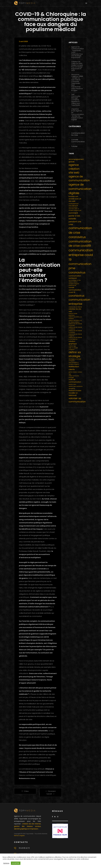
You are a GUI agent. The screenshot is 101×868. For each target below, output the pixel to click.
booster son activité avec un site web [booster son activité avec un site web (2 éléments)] (75, 199)
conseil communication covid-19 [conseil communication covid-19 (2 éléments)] (75, 290)
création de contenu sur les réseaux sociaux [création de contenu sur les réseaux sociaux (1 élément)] (75, 321)
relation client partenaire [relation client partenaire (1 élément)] (76, 386)
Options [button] (6, 863)
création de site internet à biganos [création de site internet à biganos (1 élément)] (75, 335)
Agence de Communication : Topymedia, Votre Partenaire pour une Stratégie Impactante (77, 52)
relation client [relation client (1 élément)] (72, 384)
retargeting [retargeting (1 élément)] (72, 388)
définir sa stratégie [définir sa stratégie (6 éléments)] (75, 354)
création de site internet (31, 824)
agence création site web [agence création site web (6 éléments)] (74, 169)
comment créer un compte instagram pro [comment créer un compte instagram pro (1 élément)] (75, 210)
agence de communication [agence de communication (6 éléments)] (79, 178)
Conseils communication (78, 141)
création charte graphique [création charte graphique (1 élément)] (73, 314)
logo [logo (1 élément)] (70, 374)
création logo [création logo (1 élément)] (72, 346)
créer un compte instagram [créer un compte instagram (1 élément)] (73, 349)
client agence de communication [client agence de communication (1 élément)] (73, 206)
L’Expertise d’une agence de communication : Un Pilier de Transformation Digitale (77, 114)
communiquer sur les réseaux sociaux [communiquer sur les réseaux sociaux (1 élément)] (75, 281)
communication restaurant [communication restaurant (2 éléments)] (75, 277)
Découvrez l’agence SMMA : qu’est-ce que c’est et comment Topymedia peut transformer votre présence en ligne (77, 82)
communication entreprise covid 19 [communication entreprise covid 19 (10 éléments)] (81, 255)
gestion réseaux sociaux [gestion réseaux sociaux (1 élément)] (75, 372)
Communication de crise (78, 134)
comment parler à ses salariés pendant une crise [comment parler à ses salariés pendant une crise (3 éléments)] (75, 219)
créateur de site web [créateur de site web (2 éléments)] (75, 310)
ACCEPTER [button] (16, 863)
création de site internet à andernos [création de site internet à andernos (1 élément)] (75, 328)
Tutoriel (74, 146)
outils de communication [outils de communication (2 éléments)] (75, 381)
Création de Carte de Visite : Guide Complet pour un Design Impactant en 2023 (77, 66)
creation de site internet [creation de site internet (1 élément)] (75, 307)
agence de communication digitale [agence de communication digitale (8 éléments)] (80, 189)
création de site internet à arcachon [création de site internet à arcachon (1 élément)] (75, 331)
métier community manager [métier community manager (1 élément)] (74, 377)
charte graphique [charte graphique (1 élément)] (74, 204)
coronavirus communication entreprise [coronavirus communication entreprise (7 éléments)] (79, 300)
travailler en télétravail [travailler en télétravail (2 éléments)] (73, 394)
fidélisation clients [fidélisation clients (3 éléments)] (74, 368)
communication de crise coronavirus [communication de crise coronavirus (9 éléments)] (80, 233)
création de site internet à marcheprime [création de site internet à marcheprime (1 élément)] (75, 338)
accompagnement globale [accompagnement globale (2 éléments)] (76, 160)
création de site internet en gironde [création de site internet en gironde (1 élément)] (75, 325)
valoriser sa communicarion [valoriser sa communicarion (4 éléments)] (77, 400)
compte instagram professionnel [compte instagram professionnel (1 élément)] (74, 285)
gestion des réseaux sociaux (27, 826)
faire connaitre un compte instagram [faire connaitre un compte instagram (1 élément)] (74, 363)
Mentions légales (19, 836)
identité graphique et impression (26, 829)
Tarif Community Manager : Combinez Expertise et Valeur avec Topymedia (76, 100)
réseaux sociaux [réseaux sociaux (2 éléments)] (75, 390)
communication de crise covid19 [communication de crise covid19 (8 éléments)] (80, 244)
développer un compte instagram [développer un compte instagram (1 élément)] (75, 360)
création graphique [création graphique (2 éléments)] (73, 343)
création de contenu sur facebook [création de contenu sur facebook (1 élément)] (75, 318)
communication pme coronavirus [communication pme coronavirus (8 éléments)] (80, 268)
